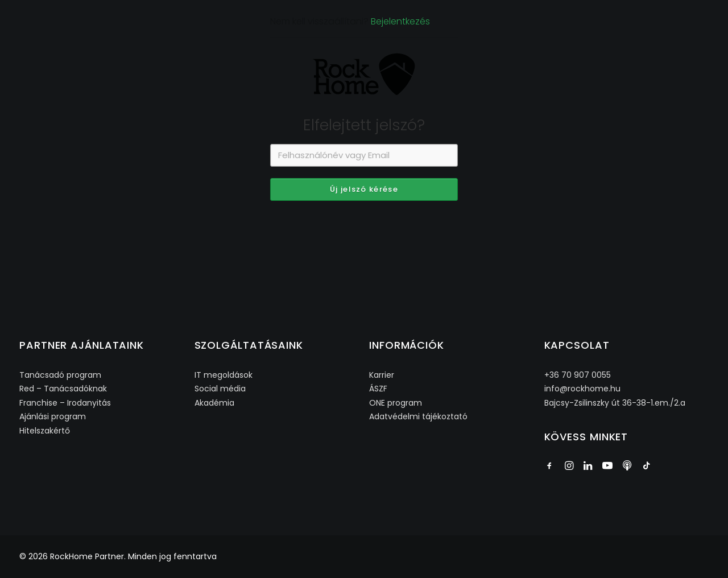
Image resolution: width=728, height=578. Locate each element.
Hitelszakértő (45, 431)
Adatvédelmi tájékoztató (418, 416)
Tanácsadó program (60, 375)
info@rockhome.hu (582, 389)
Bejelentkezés (400, 70)
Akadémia (214, 403)
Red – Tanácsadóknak (63, 389)
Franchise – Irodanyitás (65, 403)
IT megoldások (224, 375)
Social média (220, 389)
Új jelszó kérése (364, 238)
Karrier (382, 375)
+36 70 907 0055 (578, 375)
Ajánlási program (53, 416)
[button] (549, 467)
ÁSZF (378, 389)
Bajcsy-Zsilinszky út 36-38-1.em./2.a (615, 403)
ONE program (396, 403)
